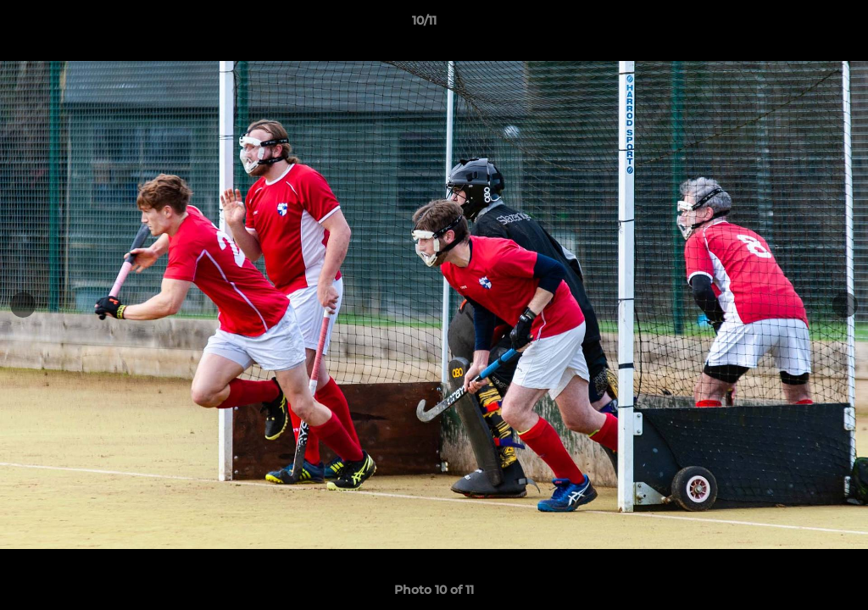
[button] (797, 25)
